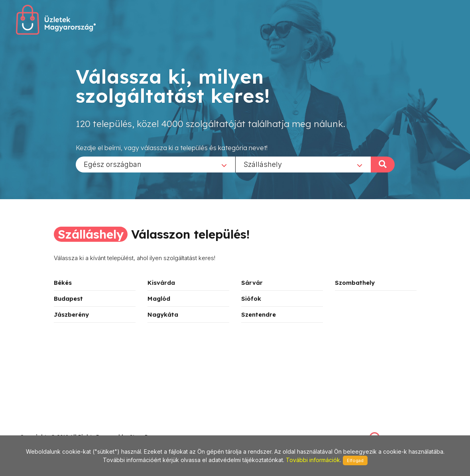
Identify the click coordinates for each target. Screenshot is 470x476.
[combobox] (155, 164)
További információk (313, 460)
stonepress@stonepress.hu (52, 428)
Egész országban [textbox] (113, 164)
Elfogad (355, 460)
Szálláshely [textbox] (263, 164)
